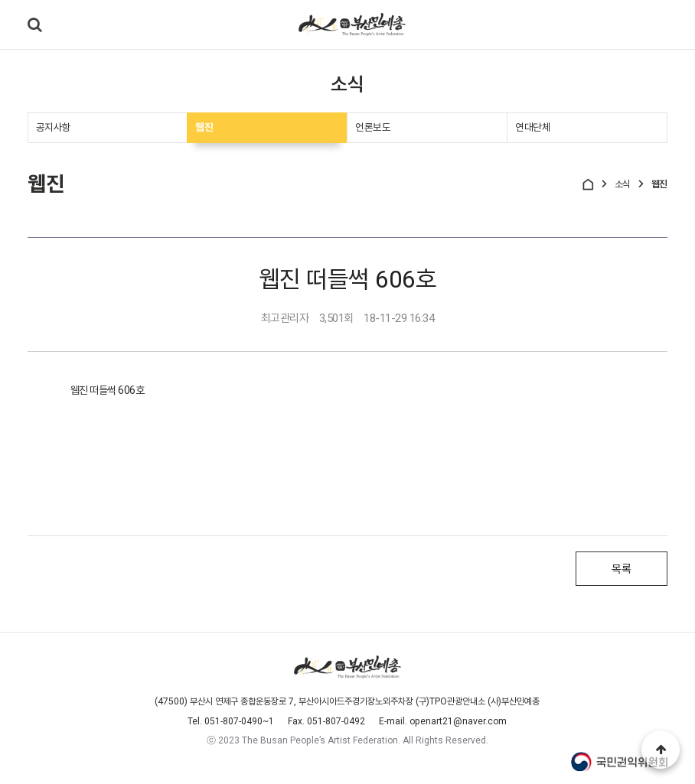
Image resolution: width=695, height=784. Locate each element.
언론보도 (373, 128)
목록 (621, 571)
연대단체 (533, 128)
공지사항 (54, 128)
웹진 (204, 128)
